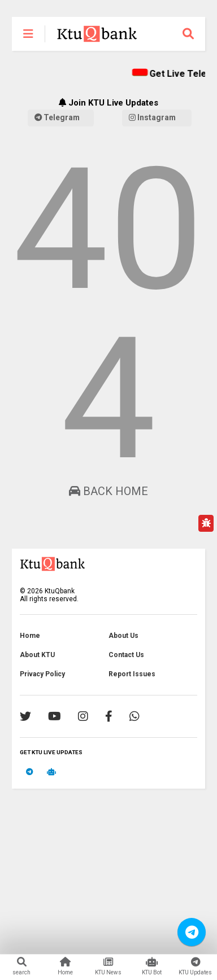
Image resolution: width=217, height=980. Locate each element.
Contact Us (126, 655)
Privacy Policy (42, 674)
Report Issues (132, 674)
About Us (123, 636)
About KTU (37, 655)
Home (30, 636)
